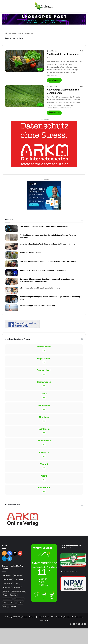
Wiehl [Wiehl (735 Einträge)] (5, 607)
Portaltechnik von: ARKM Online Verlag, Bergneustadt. (55, 617)
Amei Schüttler (53, 51)
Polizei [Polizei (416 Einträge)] (5, 595)
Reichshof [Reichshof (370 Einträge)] (13, 595)
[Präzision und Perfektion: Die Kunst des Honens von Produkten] (12, 229)
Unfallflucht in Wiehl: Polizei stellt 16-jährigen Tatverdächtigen (43, 270)
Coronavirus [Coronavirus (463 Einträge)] (18, 576)
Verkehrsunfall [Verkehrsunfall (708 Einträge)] (19, 599)
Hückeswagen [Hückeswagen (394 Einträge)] (7, 583)
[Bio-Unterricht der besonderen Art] (25, 61)
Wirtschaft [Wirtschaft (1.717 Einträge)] (13, 607)
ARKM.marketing (44, 119)
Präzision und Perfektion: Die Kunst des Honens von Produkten (44, 226)
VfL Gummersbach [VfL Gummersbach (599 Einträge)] (9, 603)
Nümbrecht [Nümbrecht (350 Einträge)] (17, 587)
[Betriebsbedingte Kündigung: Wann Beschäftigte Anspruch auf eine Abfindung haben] (12, 299)
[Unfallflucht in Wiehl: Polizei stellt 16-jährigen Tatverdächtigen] (12, 273)
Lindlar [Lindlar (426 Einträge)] (17, 583)
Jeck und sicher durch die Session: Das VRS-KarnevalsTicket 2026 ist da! (48, 262)
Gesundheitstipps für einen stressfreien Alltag (37, 306)
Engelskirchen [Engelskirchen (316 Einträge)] (7, 579)
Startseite (11, 33)
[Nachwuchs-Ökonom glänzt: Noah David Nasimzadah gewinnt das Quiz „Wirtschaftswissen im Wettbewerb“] (12, 281)
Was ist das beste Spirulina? (30, 253)
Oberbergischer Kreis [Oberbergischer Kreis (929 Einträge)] (19, 591)
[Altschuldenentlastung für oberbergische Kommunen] (12, 290)
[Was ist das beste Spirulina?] (12, 255)
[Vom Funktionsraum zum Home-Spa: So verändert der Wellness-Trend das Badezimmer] (12, 237)
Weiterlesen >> (54, 80)
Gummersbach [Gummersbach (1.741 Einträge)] (19, 579)
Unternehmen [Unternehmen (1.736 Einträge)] (7, 599)
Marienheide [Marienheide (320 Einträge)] (7, 587)
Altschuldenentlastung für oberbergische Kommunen (40, 288)
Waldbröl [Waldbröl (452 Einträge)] (20, 603)
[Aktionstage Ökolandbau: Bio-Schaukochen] (25, 96)
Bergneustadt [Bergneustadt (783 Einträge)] (7, 576)
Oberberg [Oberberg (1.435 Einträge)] (6, 591)
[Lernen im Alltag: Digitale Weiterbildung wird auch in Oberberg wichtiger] (12, 246)
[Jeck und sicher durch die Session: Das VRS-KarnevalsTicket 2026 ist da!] (12, 264)
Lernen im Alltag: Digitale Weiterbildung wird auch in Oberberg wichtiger (47, 244)
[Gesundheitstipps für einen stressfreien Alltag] (12, 308)
